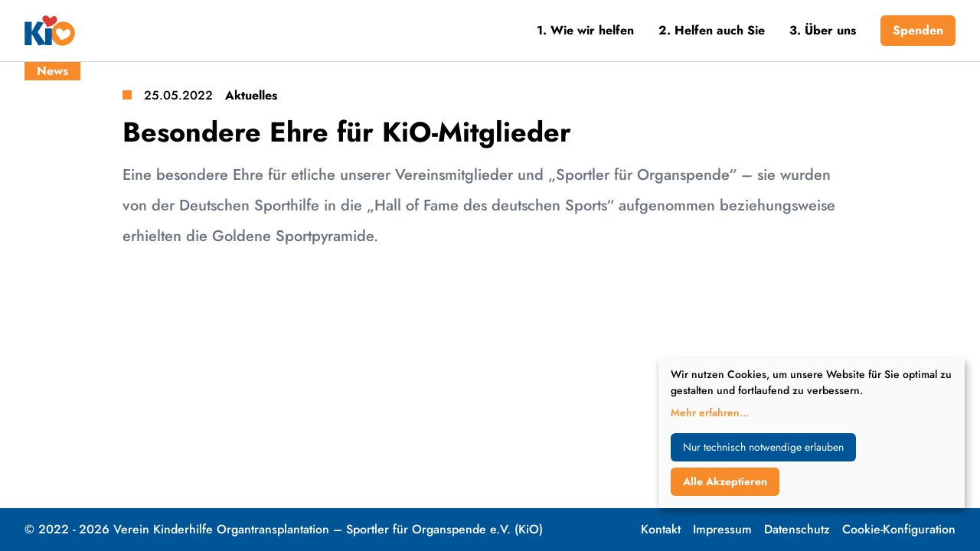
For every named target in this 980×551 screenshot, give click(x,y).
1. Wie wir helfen (585, 30)
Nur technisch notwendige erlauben (763, 447)
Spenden (918, 30)
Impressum (722, 529)
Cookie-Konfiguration (899, 529)
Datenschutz (797, 529)
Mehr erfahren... (710, 412)
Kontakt (661, 529)
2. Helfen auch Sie (712, 30)
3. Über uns (823, 30)
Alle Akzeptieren (725, 481)
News (52, 71)
